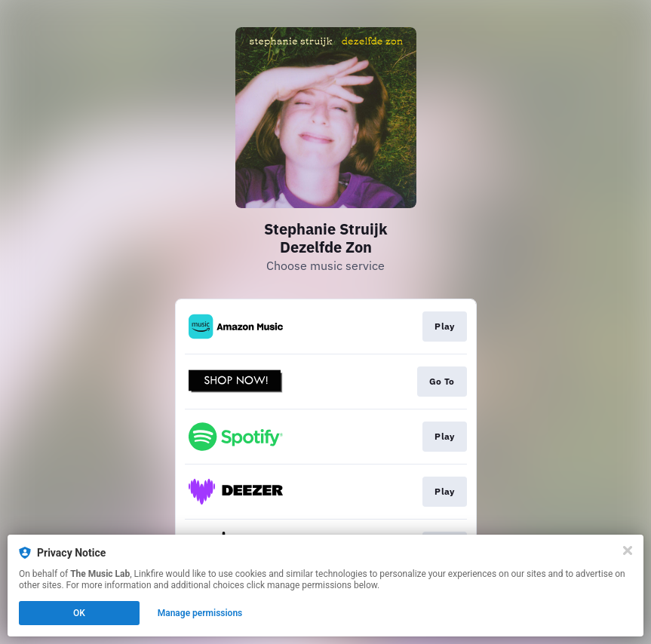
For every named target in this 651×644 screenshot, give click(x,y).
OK (79, 613)
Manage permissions (200, 613)
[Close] (628, 550)
